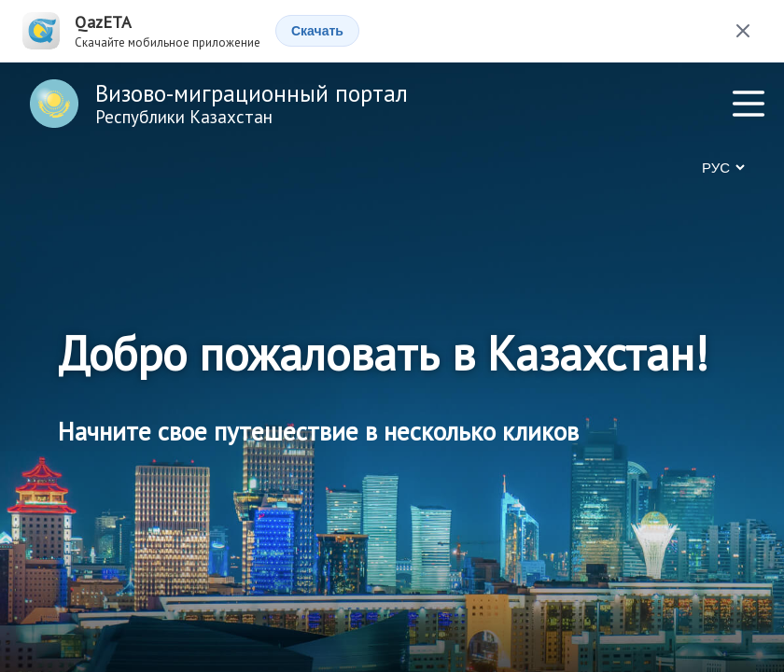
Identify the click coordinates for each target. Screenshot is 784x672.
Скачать (317, 31)
